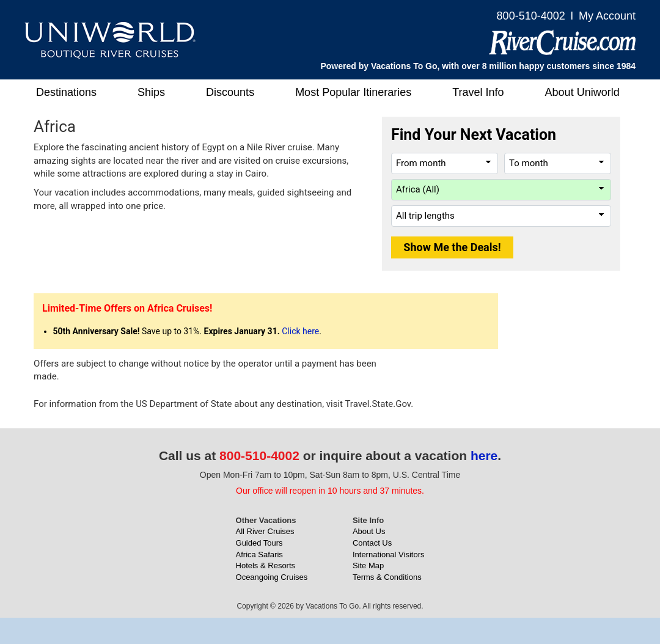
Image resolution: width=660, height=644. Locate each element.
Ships (151, 92)
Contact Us (372, 543)
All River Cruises (265, 531)
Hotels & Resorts (266, 565)
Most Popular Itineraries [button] (353, 92)
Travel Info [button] (478, 92)
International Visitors (389, 554)
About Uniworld (582, 92)
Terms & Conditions (387, 577)
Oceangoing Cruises (272, 577)
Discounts (230, 92)
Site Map (368, 565)
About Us (369, 531)
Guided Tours (259, 543)
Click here (300, 331)
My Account (607, 16)
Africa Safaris (259, 554)
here (484, 456)
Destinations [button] (66, 92)
